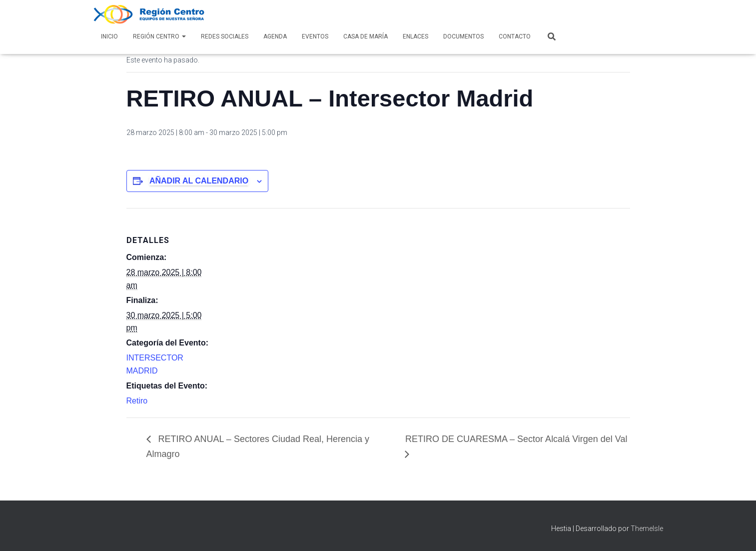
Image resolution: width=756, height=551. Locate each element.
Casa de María (366, 36)
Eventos (315, 36)
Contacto (515, 36)
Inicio (109, 36)
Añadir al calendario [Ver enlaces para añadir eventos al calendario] (199, 181)
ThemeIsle (647, 528)
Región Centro (159, 36)
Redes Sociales (225, 36)
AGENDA (275, 36)
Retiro (137, 401)
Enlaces (415, 36)
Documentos (463, 36)
